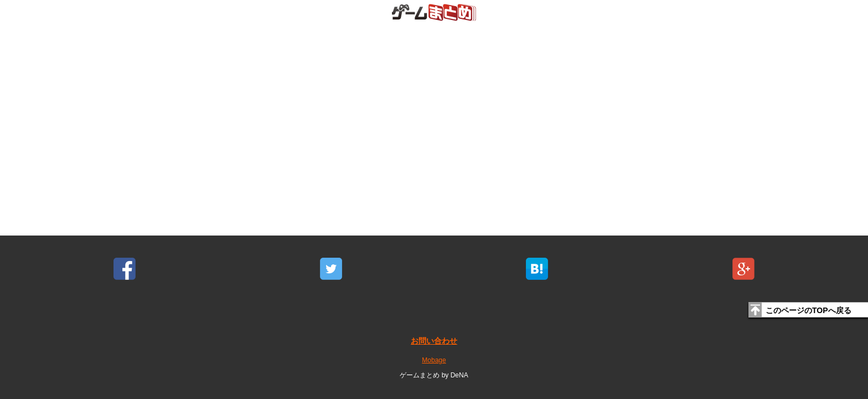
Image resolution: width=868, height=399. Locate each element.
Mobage (434, 360)
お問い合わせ (434, 341)
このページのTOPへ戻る (808, 310)
